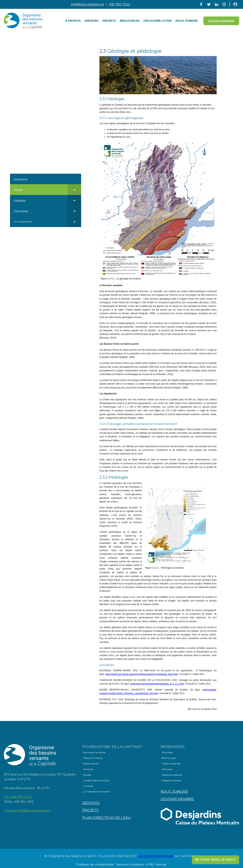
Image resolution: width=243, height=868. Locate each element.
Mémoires (167, 769)
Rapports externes (172, 775)
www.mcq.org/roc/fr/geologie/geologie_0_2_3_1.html (157, 684)
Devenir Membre (221, 21)
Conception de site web (156, 856)
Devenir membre (177, 799)
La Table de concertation (97, 792)
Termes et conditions (130, 865)
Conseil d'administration (97, 780)
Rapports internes (172, 780)
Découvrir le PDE (158, 21)
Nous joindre (187, 21)
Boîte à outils (169, 758)
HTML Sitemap (156, 865)
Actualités (167, 752)
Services (92, 21)
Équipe (87, 775)
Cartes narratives (171, 764)
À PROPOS (73, 21)
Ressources (130, 21)
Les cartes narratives (94, 752)
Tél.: (18, 797)
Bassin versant (91, 764)
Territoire (88, 769)
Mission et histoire (93, 758)
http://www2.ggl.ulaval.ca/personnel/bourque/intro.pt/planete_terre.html (142, 674)
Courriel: (27, 811)
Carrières (88, 786)
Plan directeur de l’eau (107, 818)
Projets (109, 21)
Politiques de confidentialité (95, 865)
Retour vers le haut (216, 860)
